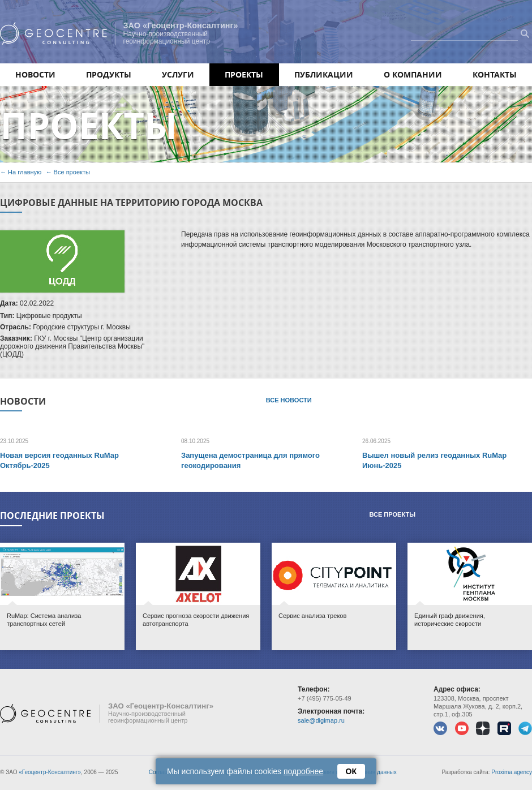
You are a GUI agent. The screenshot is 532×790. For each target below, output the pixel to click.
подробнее (303, 771)
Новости (35, 74)
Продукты (109, 74)
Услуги (178, 74)
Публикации (324, 74)
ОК (351, 771)
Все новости (289, 400)
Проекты (244, 74)
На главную (25, 172)
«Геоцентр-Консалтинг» (50, 772)
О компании (413, 74)
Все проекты (72, 172)
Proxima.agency (512, 772)
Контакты (495, 74)
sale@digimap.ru (321, 720)
